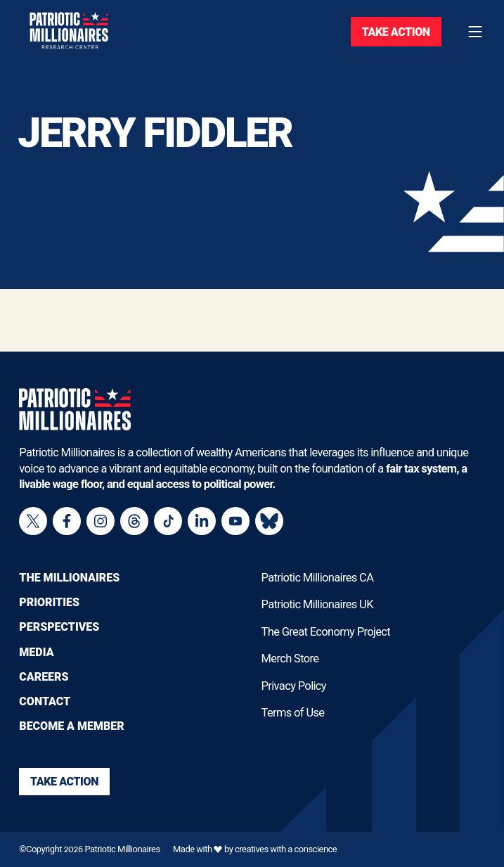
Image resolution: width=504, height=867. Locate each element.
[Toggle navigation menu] (475, 32)
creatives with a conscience (286, 849)
